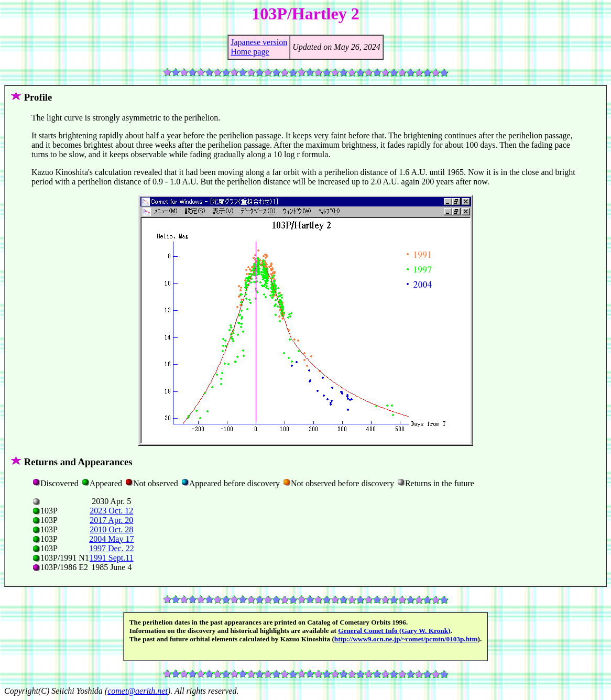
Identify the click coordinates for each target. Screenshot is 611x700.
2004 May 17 (111, 539)
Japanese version (259, 42)
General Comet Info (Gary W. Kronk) (394, 631)
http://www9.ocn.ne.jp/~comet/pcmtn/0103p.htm (406, 639)
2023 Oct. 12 (111, 511)
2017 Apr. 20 (111, 520)
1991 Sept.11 (112, 558)
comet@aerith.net (138, 691)
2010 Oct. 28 (111, 529)
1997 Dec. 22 (112, 548)
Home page (250, 52)
